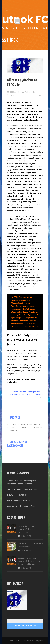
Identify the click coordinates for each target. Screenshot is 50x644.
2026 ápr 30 (26, 550)
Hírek (12, 96)
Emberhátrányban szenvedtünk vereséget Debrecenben (28, 529)
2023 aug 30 (15, 92)
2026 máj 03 (26, 536)
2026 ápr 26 (26, 568)
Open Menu (18, 21)
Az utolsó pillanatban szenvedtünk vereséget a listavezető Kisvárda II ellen (30, 561)
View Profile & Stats (25, 626)
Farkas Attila (30, 92)
